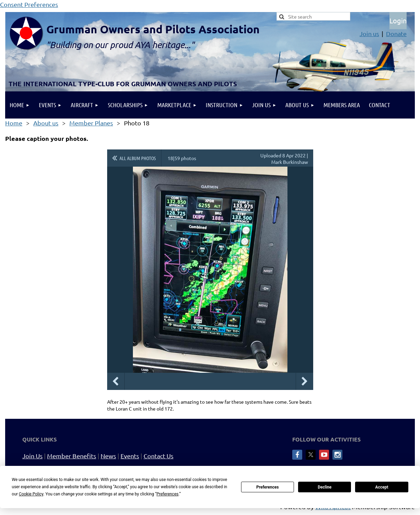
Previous (116, 381)
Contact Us (158, 456)
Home (14, 123)
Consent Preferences (29, 4)
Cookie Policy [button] (31, 494)
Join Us (32, 456)
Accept (382, 487)
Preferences (268, 487)
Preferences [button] (168, 494)
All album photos (138, 158)
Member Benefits (72, 456)
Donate (396, 33)
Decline (325, 487)
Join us (369, 33)
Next (305, 381)
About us (46, 123)
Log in (398, 21)
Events (130, 456)
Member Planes (91, 123)
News (108, 456)
